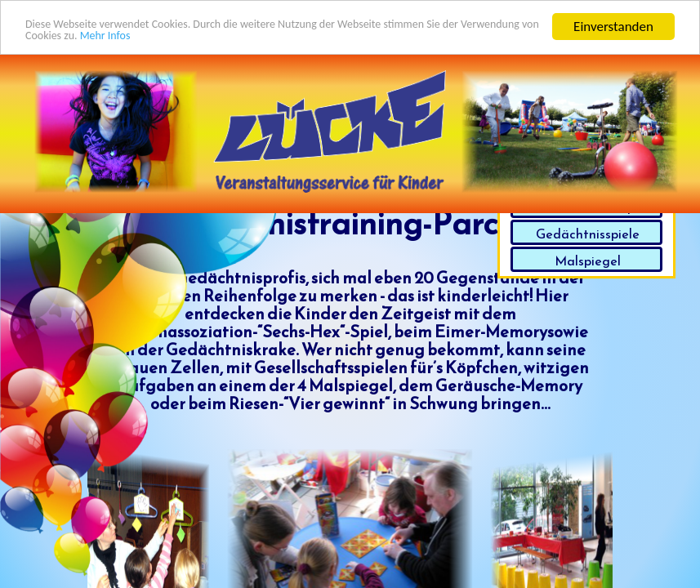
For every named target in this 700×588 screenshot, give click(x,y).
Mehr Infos (243, 40)
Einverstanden (613, 26)
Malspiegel (588, 261)
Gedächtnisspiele (588, 234)
